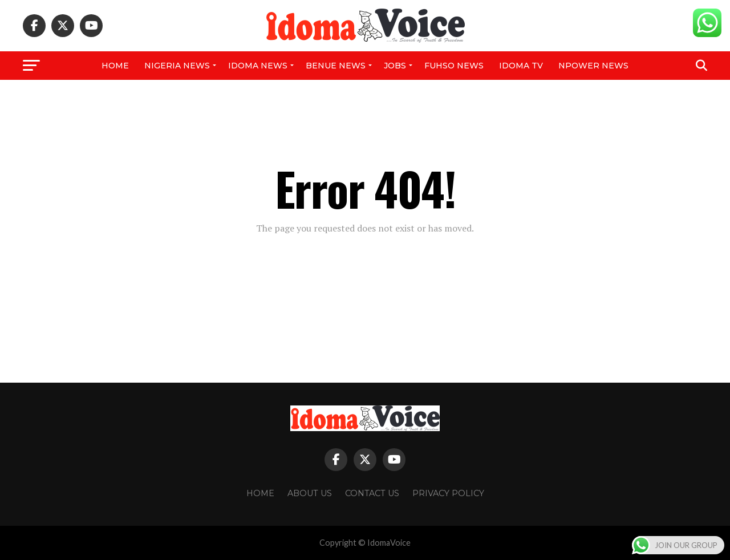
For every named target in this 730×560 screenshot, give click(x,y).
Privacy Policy (448, 493)
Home (115, 66)
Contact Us (372, 493)
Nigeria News (177, 66)
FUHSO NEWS (454, 66)
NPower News (593, 66)
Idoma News (258, 66)
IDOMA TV (521, 66)
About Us (310, 493)
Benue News (336, 66)
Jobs (395, 66)
